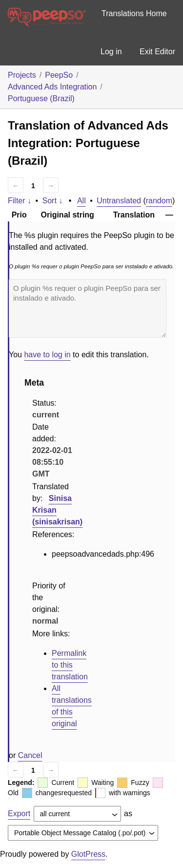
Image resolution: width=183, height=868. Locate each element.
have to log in (47, 355)
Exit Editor (157, 52)
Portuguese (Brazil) (41, 98)
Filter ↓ (20, 201)
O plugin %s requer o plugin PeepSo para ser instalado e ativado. (88, 308)
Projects (22, 75)
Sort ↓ (53, 201)
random (159, 201)
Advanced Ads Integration (52, 87)
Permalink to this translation (70, 665)
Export (19, 814)
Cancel (30, 755)
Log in (111, 52)
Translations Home (134, 13)
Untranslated (119, 201)
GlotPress (88, 854)
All (81, 201)
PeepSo (59, 75)
